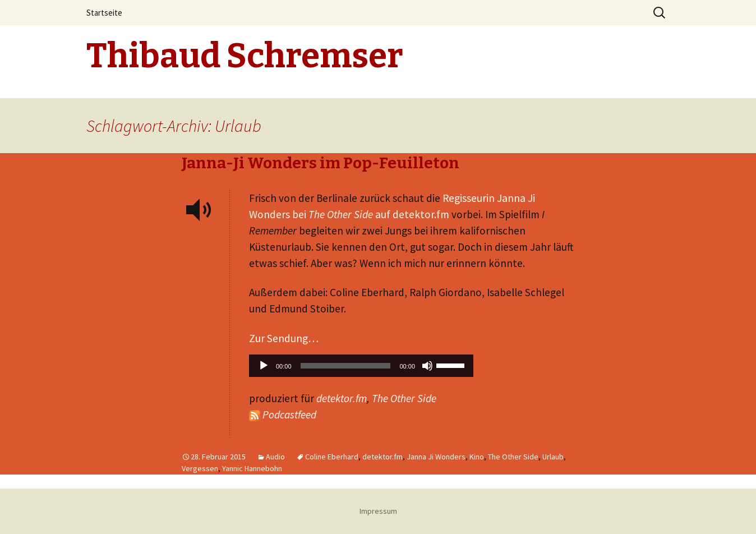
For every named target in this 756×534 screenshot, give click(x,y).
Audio (275, 457)
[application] (361, 369)
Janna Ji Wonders (436, 457)
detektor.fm (342, 398)
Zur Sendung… (284, 338)
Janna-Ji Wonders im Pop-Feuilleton (321, 163)
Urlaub (553, 457)
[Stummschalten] (427, 366)
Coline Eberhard (332, 457)
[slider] (346, 366)
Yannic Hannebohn (252, 468)
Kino (477, 457)
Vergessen (200, 468)
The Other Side (404, 398)
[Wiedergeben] (264, 366)
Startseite (104, 13)
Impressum (378, 511)
